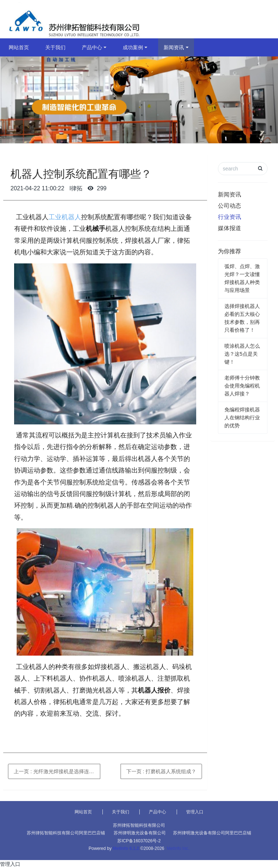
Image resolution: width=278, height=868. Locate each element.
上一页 (57, 771)
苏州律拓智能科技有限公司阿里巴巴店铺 (66, 833)
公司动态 (229, 206)
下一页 (161, 771)
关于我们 (55, 47)
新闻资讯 (174, 47)
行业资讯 (229, 217)
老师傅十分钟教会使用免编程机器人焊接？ (242, 386)
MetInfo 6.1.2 (126, 848)
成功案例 (133, 47)
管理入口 (195, 812)
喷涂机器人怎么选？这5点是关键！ (242, 354)
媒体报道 (229, 228)
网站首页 (19, 47)
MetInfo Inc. (178, 848)
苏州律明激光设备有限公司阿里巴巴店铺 (212, 833)
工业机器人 (65, 217)
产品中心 (92, 47)
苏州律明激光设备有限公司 (140, 833)
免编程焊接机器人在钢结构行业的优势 (242, 418)
